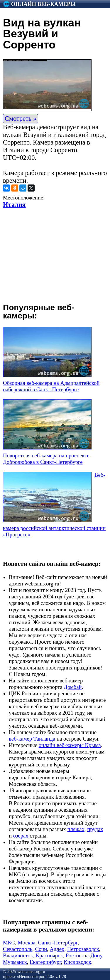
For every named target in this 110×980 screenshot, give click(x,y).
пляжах (76, 829)
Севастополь (18, 949)
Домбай (73, 687)
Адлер (57, 949)
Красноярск (49, 955)
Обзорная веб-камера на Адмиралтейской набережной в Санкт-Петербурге (51, 386)
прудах (95, 829)
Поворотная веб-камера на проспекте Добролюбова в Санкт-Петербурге (46, 459)
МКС (9, 943)
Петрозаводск (83, 949)
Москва (26, 943)
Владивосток (18, 955)
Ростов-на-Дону (84, 955)
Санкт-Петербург (58, 943)
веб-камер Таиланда (32, 739)
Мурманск (15, 962)
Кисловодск (77, 962)
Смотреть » (21, 119)
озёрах (21, 836)
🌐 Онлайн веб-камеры (39, 4)
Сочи (41, 949)
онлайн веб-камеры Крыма (70, 745)
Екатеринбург (45, 962)
